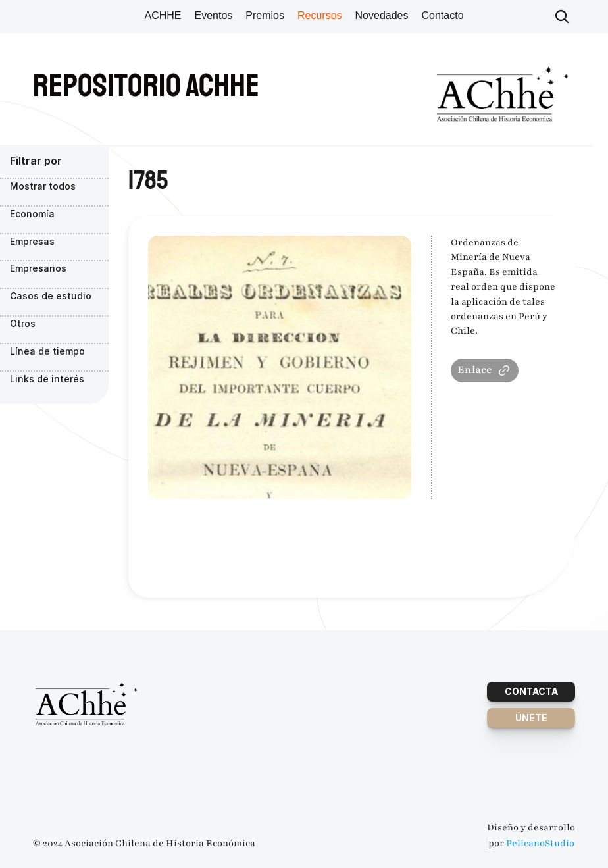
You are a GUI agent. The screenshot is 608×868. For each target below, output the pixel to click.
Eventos (213, 15)
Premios (265, 15)
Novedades (382, 15)
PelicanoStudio (540, 843)
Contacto (443, 15)
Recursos (320, 15)
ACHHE (163, 15)
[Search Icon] (562, 16)
